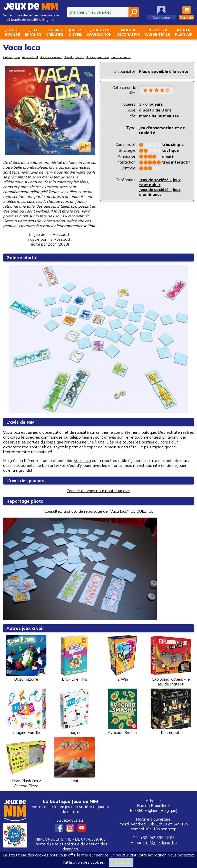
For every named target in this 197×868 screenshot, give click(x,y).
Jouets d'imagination (99, 32)
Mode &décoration (128, 32)
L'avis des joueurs (26, 481)
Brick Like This (74, 658)
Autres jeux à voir (98, 57)
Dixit (74, 760)
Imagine (74, 712)
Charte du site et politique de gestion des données (70, 846)
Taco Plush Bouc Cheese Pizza (26, 763)
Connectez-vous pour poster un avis (98, 491)
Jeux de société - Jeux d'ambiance (160, 192)
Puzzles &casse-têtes (157, 32)
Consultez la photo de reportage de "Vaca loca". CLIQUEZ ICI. (99, 511)
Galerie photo (11, 57)
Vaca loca (12, 432)
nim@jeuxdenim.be (160, 842)
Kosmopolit (171, 712)
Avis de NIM (30, 57)
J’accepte (121, 862)
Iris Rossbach (58, 234)
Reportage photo (74, 57)
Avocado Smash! (123, 712)
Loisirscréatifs (55, 32)
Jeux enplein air (184, 32)
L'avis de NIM (21, 422)
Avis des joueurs (51, 57)
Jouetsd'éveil (76, 32)
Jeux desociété (12, 32)
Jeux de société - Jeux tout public (160, 183)
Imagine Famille (26, 712)
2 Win (123, 658)
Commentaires (121, 57)
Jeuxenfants (33, 32)
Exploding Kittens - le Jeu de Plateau (171, 661)
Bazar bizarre (26, 658)
